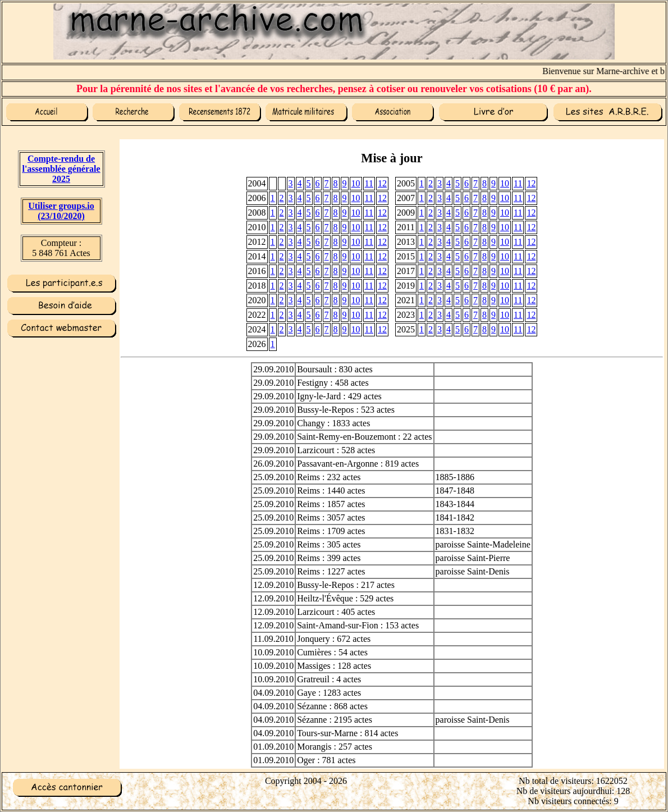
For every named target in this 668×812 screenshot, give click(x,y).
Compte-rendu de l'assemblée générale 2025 (61, 169)
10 (356, 183)
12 (382, 183)
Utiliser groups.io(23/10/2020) (61, 211)
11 (369, 183)
